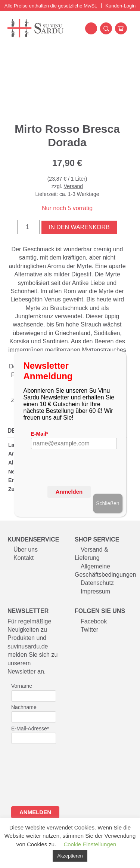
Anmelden (69, 492)
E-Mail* (40, 434)
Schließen (108, 503)
